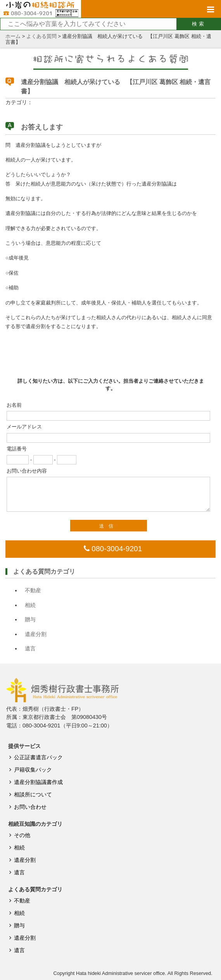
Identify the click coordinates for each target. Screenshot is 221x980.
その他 (18, 835)
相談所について (29, 794)
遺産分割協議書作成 (35, 782)
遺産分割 (36, 634)
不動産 (33, 590)
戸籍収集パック (29, 770)
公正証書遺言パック (35, 757)
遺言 (30, 648)
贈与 (30, 619)
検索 (199, 24)
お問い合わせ (27, 807)
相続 (30, 605)
